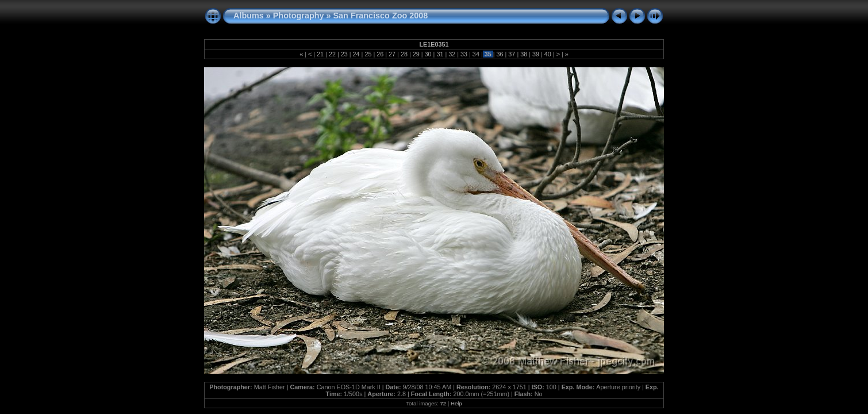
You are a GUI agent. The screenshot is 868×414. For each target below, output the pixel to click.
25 (368, 54)
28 (404, 54)
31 (440, 54)
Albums (249, 16)
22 (332, 54)
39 (536, 54)
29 (416, 54)
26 (380, 54)
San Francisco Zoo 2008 (381, 16)
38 (524, 54)
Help (456, 403)
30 (428, 54)
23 (344, 54)
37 (512, 54)
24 (356, 54)
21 (320, 54)
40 (548, 54)
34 (476, 54)
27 (392, 54)
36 (500, 54)
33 (464, 54)
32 (452, 54)
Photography (299, 16)
